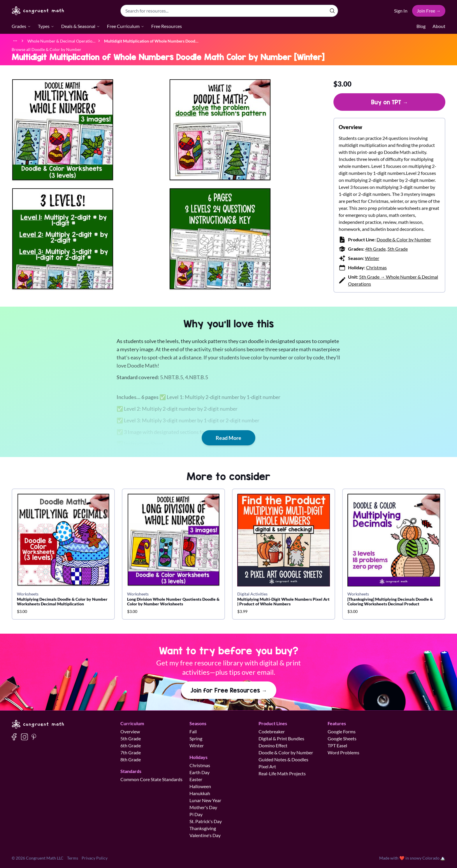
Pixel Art (267, 766)
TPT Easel (337, 745)
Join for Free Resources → (229, 690)
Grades (21, 26)
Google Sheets (342, 738)
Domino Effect (273, 745)
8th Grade (131, 759)
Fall (193, 731)
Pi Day (196, 814)
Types (46, 26)
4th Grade (375, 249)
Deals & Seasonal (81, 26)
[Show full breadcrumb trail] (15, 41)
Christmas (376, 267)
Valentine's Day (205, 835)
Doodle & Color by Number (404, 239)
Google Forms (342, 731)
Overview (130, 731)
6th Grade (131, 745)
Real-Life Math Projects (282, 773)
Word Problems (343, 752)
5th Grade (398, 249)
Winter (372, 258)
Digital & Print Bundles (281, 738)
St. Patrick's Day (206, 821)
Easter (196, 779)
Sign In (401, 11)
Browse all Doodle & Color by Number (46, 49)
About (439, 26)
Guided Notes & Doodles (283, 759)
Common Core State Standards (151, 779)
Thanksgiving (203, 828)
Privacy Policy (95, 858)
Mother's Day (203, 807)
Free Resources (167, 26)
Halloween (200, 786)
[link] (151, 41)
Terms (73, 858)
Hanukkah (200, 793)
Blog (421, 26)
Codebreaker (272, 731)
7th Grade (131, 752)
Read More (228, 438)
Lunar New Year (205, 800)
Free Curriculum (126, 26)
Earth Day (200, 772)
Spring (196, 738)
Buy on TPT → (390, 102)
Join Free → (429, 11)
